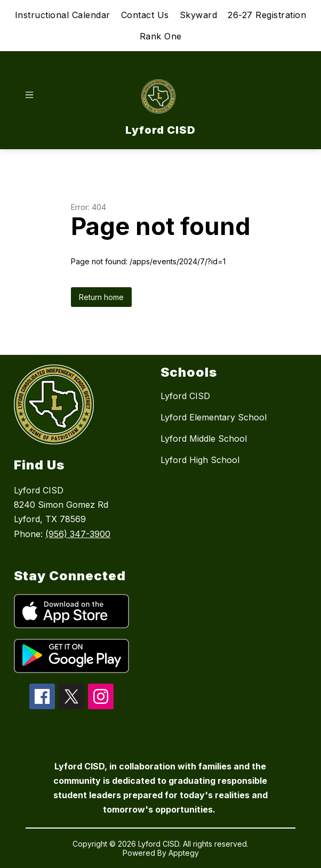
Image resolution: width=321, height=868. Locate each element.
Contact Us (145, 15)
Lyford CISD (185, 396)
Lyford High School (200, 460)
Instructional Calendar (63, 15)
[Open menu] (29, 95)
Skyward (199, 15)
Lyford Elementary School (214, 417)
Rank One (161, 36)
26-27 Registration (267, 15)
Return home (101, 297)
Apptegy (184, 853)
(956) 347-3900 (78, 534)
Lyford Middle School (204, 439)
